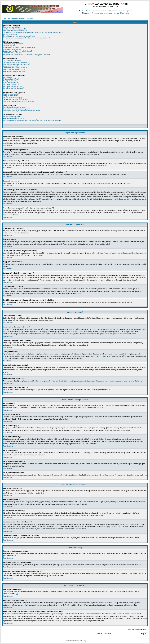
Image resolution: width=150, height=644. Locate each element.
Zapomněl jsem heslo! (11, 34)
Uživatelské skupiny (114, 11)
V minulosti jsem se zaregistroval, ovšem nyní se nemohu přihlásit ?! (27, 38)
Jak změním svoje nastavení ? (14, 44)
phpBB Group (74, 592)
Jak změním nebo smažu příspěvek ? (16, 62)
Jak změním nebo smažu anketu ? (15, 68)
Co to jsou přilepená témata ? (13, 86)
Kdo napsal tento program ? (13, 117)
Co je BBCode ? (9, 77)
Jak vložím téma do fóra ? (12, 61)
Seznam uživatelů (99, 11)
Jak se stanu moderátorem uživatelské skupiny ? (20, 101)
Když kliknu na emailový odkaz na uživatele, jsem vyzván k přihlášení (27, 55)
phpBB (71, 641)
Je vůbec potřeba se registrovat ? (15, 29)
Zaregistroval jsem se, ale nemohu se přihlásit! (19, 36)
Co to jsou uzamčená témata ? (14, 88)
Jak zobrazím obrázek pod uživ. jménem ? (18, 51)
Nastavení (86, 13)
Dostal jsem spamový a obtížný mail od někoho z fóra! (22, 111)
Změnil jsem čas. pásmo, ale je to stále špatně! (19, 47)
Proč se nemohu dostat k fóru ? (14, 70)
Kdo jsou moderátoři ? (11, 96)
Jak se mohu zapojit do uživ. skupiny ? (16, 99)
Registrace (128, 11)
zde (17, 594)
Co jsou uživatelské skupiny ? (13, 98)
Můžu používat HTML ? (11, 79)
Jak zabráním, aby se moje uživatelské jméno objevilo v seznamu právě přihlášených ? (33, 33)
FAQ (81, 11)
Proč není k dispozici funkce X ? (14, 118)
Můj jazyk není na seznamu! (13, 49)
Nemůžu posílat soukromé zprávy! (15, 107)
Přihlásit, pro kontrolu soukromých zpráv (105, 13)
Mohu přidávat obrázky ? (12, 83)
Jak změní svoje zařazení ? (13, 53)
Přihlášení (125, 13)
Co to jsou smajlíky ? (10, 81)
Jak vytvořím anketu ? (11, 66)
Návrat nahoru (8, 145)
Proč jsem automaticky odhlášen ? (15, 31)
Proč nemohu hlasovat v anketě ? (15, 71)
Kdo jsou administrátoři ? (12, 94)
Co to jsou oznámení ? (11, 85)
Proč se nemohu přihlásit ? (12, 27)
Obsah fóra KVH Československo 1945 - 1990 (18, 19)
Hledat (88, 11)
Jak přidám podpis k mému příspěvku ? (17, 64)
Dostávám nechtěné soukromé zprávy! (16, 109)
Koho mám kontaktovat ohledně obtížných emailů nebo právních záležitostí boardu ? (32, 120)
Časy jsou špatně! (9, 46)
